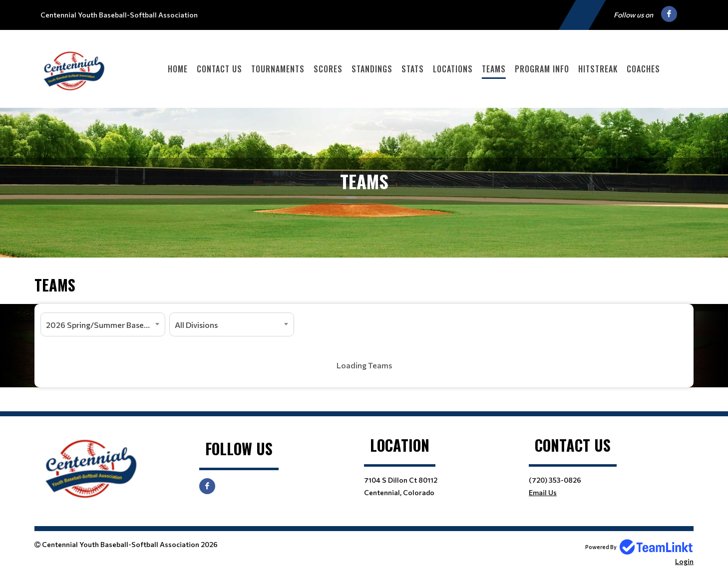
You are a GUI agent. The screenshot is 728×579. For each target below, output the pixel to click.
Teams (494, 69)
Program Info (542, 69)
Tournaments (278, 69)
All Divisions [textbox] (196, 325)
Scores (328, 69)
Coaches (643, 69)
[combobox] (103, 324)
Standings (372, 69)
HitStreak (598, 69)
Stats (413, 69)
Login (684, 561)
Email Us (543, 492)
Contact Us (219, 69)
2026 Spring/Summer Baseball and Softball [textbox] (105, 325)
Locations (453, 69)
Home (178, 69)
